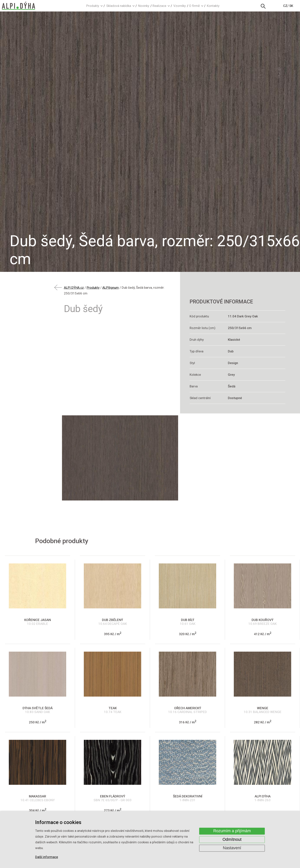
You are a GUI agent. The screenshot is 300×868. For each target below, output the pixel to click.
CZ (285, 6)
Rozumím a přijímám (232, 831)
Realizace (159, 6)
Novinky (144, 6)
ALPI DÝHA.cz (74, 288)
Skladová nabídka (119, 6)
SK (291, 6)
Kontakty (213, 6)
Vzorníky (180, 6)
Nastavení (232, 848)
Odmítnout (232, 839)
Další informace (47, 857)
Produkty (93, 6)
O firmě (194, 6)
